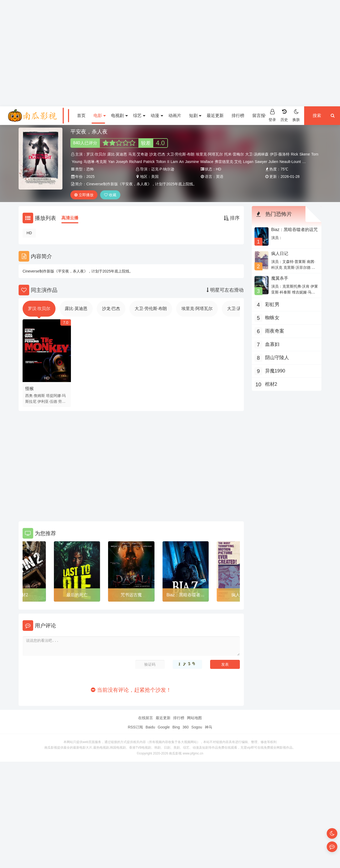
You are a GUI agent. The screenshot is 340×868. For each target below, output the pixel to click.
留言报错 (261, 116)
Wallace (207, 162)
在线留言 (146, 718)
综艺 (139, 116)
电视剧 (119, 116)
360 (186, 727)
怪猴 (29, 389)
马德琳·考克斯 (95, 162)
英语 (220, 177)
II (168, 162)
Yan (111, 162)
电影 (100, 116)
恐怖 (90, 169)
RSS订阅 (135, 727)
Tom (315, 154)
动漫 (157, 116)
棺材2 (23, 595)
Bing (176, 727)
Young (77, 162)
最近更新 (215, 116)
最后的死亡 (77, 595)
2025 (90, 177)
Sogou (197, 727)
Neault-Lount (290, 162)
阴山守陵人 (277, 358)
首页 (81, 116)
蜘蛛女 (272, 318)
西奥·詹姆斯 (35, 396)
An (182, 162)
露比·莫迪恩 (117, 154)
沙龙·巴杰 (157, 154)
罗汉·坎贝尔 (96, 154)
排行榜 (238, 116)
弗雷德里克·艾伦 (228, 162)
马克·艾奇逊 (138, 154)
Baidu (150, 727)
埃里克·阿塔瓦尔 (209, 154)
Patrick (149, 162)
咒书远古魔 (131, 595)
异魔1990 (275, 371)
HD (29, 233)
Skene (305, 154)
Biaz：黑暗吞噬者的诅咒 (186, 596)
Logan (248, 162)
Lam (174, 162)
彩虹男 (272, 304)
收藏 (110, 195)
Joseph (122, 162)
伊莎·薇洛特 (280, 154)
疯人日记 (280, 253)
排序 (232, 218)
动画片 (175, 116)
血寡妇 (272, 344)
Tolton (161, 162)
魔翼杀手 (280, 278)
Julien (273, 162)
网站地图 (194, 718)
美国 (155, 177)
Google (164, 727)
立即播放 (84, 195)
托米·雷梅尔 (234, 154)
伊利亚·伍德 (47, 401)
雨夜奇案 (275, 331)
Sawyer (261, 162)
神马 (209, 727)
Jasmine (192, 162)
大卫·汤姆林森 (257, 154)
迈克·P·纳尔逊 (163, 169)
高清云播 (70, 218)
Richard (135, 162)
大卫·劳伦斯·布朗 (181, 154)
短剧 (195, 116)
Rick (294, 154)
